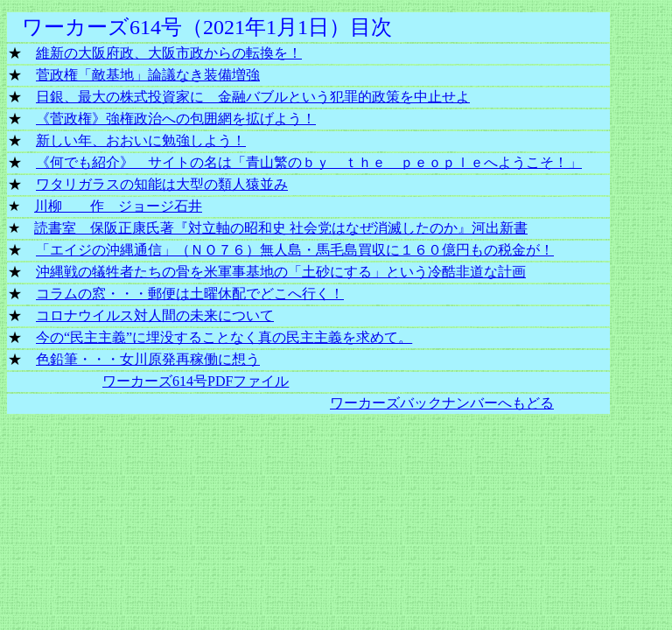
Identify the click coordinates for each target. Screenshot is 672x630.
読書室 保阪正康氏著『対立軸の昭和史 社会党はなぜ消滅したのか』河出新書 (281, 228)
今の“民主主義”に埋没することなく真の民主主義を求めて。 (224, 337)
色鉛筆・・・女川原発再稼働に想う (148, 359)
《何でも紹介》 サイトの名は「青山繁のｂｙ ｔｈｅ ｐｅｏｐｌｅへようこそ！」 (309, 162)
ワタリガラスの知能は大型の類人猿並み (162, 184)
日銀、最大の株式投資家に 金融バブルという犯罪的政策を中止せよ (253, 97)
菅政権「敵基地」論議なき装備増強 (148, 75)
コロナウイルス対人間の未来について (155, 315)
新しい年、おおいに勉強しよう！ (141, 140)
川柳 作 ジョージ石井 (118, 206)
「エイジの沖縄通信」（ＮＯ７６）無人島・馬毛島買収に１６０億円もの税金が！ (295, 250)
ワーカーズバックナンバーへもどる (442, 403)
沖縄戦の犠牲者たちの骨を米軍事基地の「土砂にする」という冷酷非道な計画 (281, 272)
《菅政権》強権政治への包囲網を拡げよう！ (176, 119)
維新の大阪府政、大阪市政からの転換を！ (169, 53)
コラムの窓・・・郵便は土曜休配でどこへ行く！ (190, 294)
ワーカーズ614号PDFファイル (196, 381)
